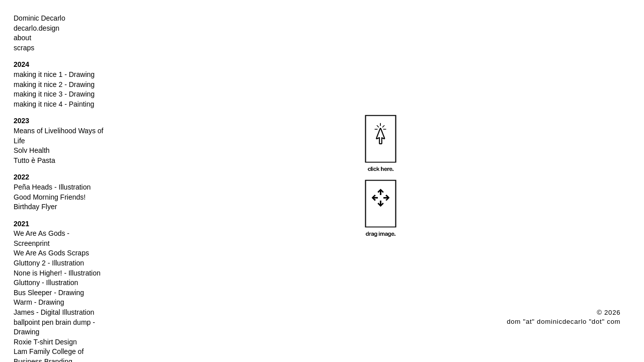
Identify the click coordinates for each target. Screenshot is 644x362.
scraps (24, 48)
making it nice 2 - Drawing (54, 84)
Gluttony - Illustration (46, 283)
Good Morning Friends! (50, 197)
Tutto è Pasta (34, 160)
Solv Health (32, 150)
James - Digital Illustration (54, 312)
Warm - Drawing (39, 302)
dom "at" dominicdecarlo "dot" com (563, 322)
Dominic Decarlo (39, 18)
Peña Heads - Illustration (52, 187)
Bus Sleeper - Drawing (49, 293)
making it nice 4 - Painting (54, 104)
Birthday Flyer (35, 207)
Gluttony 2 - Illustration (49, 263)
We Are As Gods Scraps (51, 253)
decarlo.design (36, 28)
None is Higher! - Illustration (57, 273)
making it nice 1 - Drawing (54, 74)
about (22, 38)
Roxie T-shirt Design (45, 342)
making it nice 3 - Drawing (54, 94)
